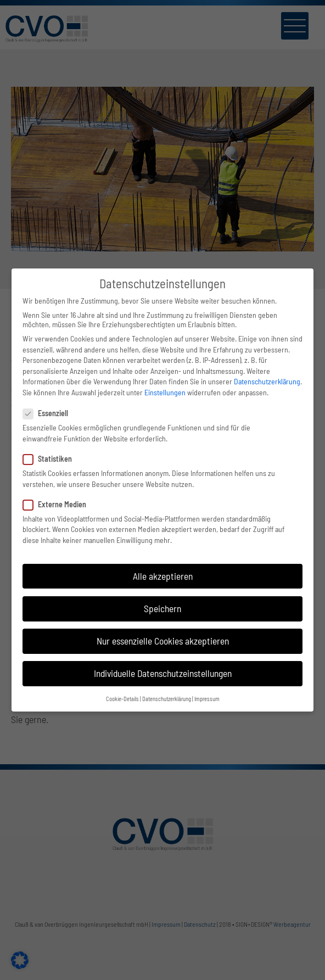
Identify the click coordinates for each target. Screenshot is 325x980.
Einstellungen (165, 392)
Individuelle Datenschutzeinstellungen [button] (163, 673)
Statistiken (52, 459)
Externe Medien (59, 504)
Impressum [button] (207, 699)
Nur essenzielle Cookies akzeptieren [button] (163, 641)
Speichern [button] (162, 608)
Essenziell (50, 413)
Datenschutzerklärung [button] (167, 699)
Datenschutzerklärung (267, 381)
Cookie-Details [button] (122, 699)
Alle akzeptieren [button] (163, 576)
